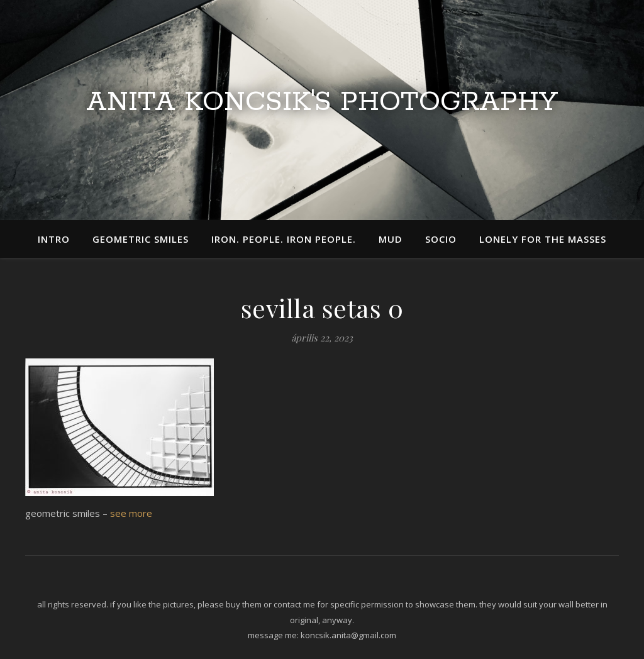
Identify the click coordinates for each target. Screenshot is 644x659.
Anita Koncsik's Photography (322, 102)
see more (131, 513)
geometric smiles (141, 239)
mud (391, 239)
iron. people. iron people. (284, 239)
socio (441, 239)
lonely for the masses (543, 239)
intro (54, 239)
